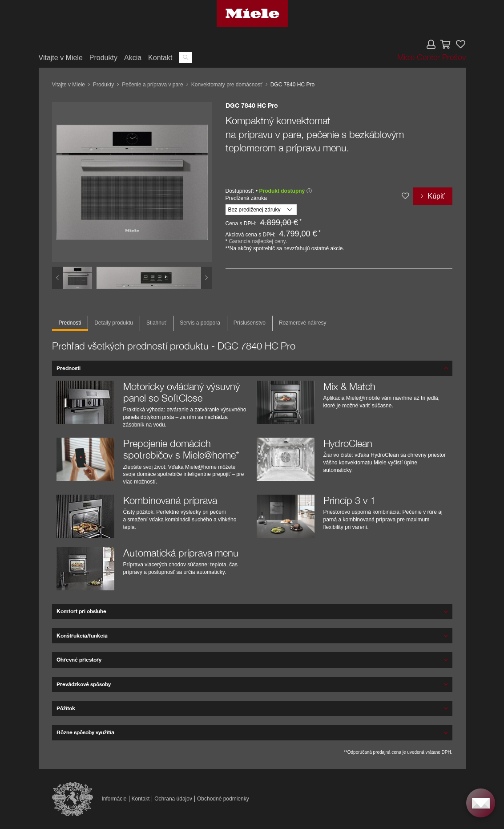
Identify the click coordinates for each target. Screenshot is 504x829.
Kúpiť (436, 196)
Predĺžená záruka (246, 198)
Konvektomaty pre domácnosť (227, 85)
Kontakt (160, 58)
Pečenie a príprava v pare (152, 85)
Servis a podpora (200, 323)
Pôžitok (66, 708)
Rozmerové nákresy (303, 323)
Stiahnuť (156, 323)
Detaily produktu (114, 323)
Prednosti (70, 323)
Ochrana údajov (173, 799)
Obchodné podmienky (223, 799)
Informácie (114, 799)
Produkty (103, 58)
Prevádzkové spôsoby (84, 684)
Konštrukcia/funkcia (82, 636)
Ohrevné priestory (79, 660)
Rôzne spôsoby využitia (85, 732)
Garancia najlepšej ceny (257, 241)
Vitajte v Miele (61, 58)
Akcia (133, 58)
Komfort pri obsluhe (81, 611)
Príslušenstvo (250, 323)
